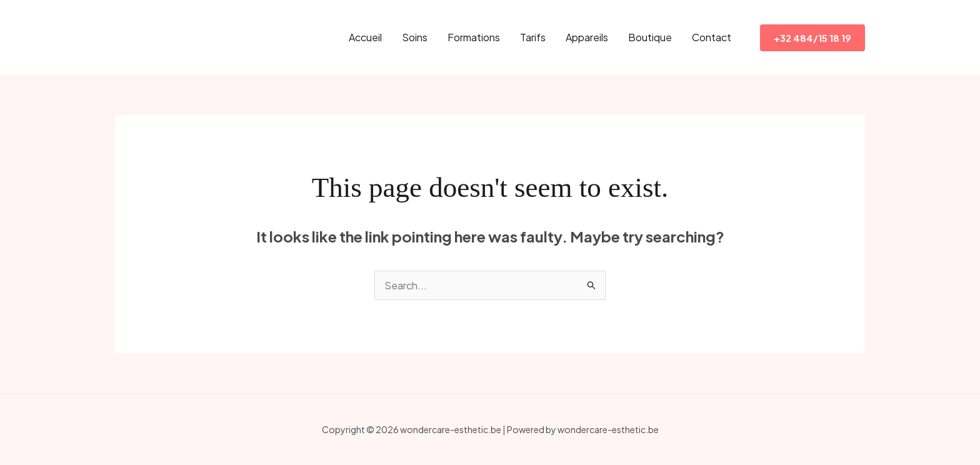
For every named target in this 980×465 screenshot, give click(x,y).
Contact (712, 37)
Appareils (587, 37)
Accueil (365, 37)
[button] (812, 38)
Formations (474, 37)
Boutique (650, 37)
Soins (415, 37)
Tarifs (533, 37)
